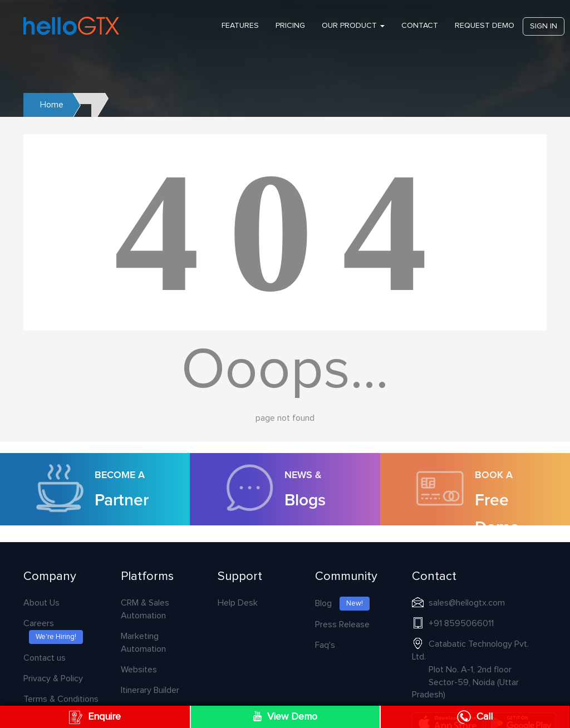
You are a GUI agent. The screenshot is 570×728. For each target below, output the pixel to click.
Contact (420, 26)
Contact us (45, 658)
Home (52, 105)
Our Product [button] (353, 26)
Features (240, 26)
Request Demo (485, 26)
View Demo (285, 717)
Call (475, 717)
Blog (342, 603)
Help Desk (238, 603)
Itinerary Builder (150, 690)
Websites (139, 670)
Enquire (95, 717)
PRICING (290, 26)
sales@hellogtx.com (467, 603)
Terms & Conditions (61, 699)
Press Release (342, 624)
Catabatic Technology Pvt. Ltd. (470, 669)
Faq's (325, 645)
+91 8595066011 (461, 623)
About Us (41, 603)
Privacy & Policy (53, 678)
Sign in (544, 26)
